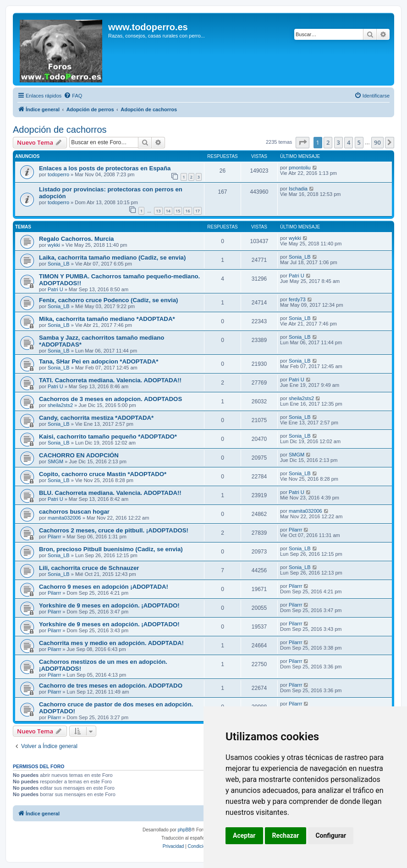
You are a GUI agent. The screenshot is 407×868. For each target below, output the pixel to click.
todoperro (58, 174)
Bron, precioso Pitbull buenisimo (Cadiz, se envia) (111, 549)
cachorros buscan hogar (74, 512)
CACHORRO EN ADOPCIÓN (79, 455)
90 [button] (377, 142)
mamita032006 (64, 518)
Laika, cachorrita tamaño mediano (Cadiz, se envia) (112, 258)
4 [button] (349, 142)
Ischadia (298, 189)
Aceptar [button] (244, 835)
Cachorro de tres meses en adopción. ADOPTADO (111, 686)
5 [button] (359, 142)
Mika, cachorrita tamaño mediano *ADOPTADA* (107, 319)
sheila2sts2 (60, 405)
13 (158, 211)
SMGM (55, 461)
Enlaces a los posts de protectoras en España (105, 168)
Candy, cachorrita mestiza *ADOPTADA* (96, 418)
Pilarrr (54, 537)
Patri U (55, 289)
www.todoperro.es (148, 27)
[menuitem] (73, 96)
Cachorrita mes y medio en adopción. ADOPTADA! (111, 643)
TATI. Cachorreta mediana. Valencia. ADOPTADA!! (110, 380)
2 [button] (328, 142)
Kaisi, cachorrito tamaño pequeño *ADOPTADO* (108, 437)
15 (178, 211)
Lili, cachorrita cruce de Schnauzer (89, 568)
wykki (54, 245)
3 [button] (338, 142)
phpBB (185, 830)
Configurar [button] (331, 835)
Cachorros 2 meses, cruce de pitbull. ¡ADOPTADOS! (114, 530)
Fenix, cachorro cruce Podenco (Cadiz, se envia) (108, 300)
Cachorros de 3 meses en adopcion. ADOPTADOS (110, 399)
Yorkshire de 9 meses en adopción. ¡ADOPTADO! (109, 605)
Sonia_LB (59, 264)
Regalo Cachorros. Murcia (76, 239)
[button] (302, 142)
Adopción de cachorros (60, 130)
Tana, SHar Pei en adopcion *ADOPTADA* (99, 361)
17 (198, 211)
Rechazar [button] (286, 835)
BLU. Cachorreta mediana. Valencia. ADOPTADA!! (110, 493)
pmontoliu (300, 168)
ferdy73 (297, 299)
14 (168, 211)
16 (187, 211)
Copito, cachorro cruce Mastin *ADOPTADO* (103, 474)
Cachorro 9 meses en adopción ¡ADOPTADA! (104, 587)
